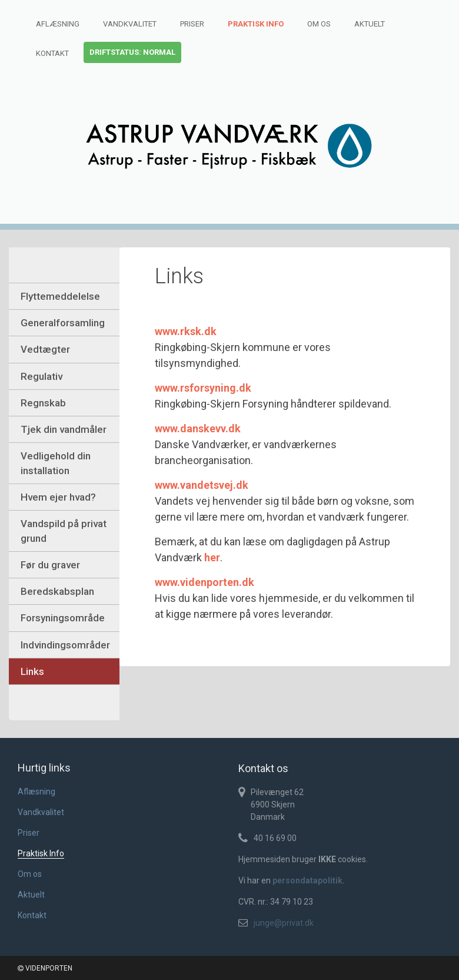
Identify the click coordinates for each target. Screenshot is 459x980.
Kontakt (52, 53)
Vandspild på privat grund (64, 531)
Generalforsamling (63, 323)
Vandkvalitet (130, 24)
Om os (319, 24)
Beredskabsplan (57, 591)
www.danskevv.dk (198, 428)
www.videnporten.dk (204, 582)
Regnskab (43, 403)
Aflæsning (58, 24)
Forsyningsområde (63, 618)
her (212, 557)
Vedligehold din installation (56, 463)
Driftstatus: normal (132, 52)
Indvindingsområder (65, 645)
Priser (192, 24)
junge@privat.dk (284, 923)
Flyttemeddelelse (60, 296)
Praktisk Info (256, 24)
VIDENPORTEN (45, 968)
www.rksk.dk (186, 331)
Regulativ (41, 376)
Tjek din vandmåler (64, 429)
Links (32, 671)
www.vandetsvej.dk (202, 485)
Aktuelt (370, 24)
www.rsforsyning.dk (203, 388)
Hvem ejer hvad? (58, 497)
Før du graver (50, 565)
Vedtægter (45, 349)
